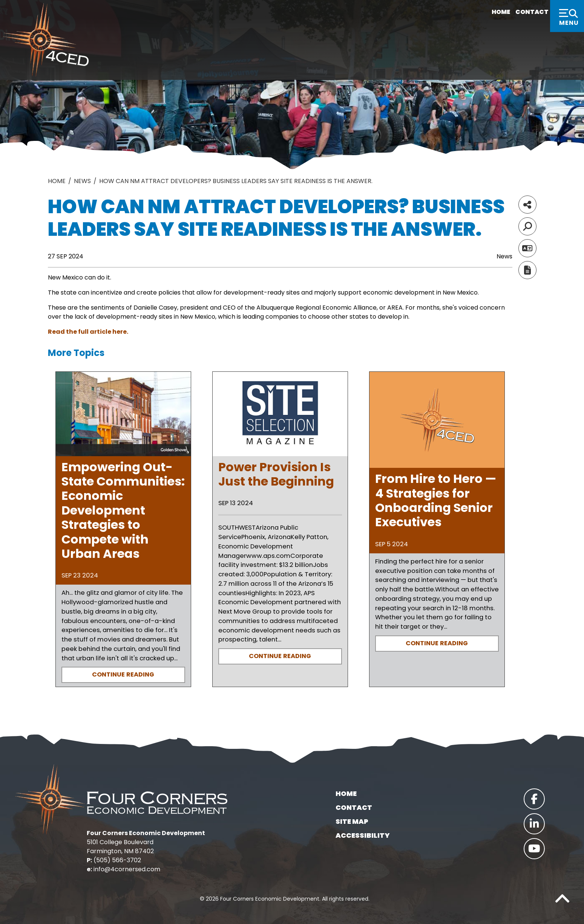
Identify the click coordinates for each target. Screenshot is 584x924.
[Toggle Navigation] (567, 16)
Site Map (352, 821)
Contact (522, 12)
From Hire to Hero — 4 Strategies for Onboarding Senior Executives (436, 500)
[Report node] (527, 270)
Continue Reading (123, 674)
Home (487, 12)
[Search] (527, 226)
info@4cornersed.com (127, 869)
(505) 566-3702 (117, 860)
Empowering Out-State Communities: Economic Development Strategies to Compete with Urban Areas (123, 510)
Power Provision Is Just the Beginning (276, 474)
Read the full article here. (88, 332)
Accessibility (363, 835)
